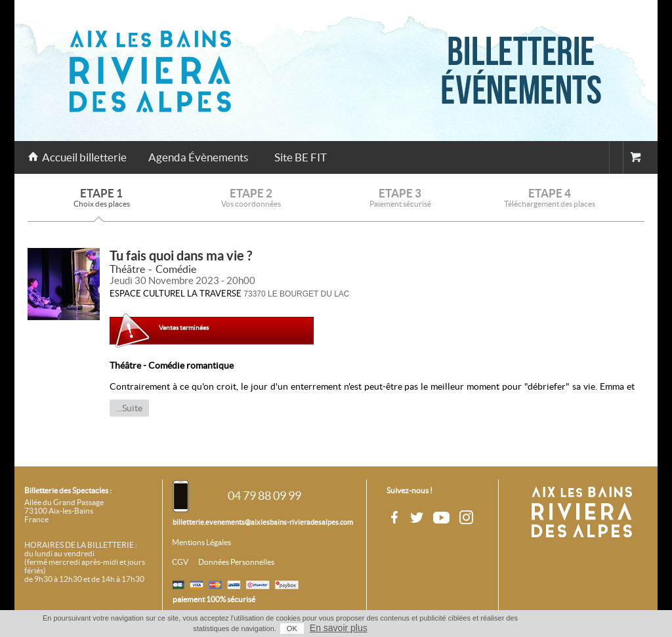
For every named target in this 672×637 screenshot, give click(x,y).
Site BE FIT (301, 157)
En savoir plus (339, 628)
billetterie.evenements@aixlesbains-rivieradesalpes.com (263, 522)
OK (292, 628)
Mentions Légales (201, 543)
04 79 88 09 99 (264, 496)
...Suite (129, 408)
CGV (180, 562)
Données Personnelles (236, 562)
